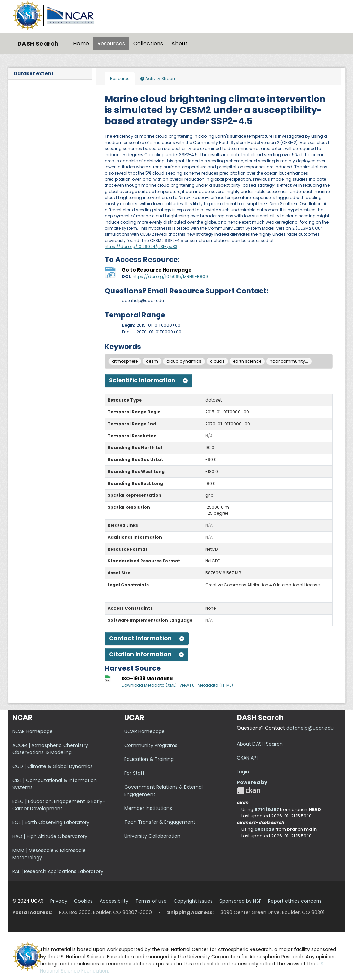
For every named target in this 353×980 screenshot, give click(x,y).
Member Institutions (148, 808)
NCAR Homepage (32, 731)
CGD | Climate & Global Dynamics (52, 766)
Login (243, 772)
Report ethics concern (295, 901)
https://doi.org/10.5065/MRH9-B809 (170, 276)
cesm (152, 361)
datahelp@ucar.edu (310, 728)
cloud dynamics (184, 361)
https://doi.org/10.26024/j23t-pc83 (141, 247)
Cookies (83, 901)
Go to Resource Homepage (157, 270)
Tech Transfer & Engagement (160, 822)
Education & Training (149, 759)
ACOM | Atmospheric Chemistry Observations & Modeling (50, 749)
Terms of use (151, 901)
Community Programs (151, 745)
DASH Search (38, 43)
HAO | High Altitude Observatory (50, 836)
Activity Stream (158, 78)
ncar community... (289, 361)
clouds (217, 361)
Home (81, 43)
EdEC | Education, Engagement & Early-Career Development (59, 805)
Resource (120, 78)
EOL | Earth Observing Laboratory (51, 822)
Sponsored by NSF (240, 901)
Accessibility (114, 901)
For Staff (135, 773)
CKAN (248, 790)
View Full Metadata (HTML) (206, 685)
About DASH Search (260, 744)
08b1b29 (264, 829)
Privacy (59, 901)
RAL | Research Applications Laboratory (58, 871)
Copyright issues (193, 901)
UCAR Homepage (145, 731)
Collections (148, 43)
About (179, 43)
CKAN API (247, 758)
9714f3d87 (267, 809)
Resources (111, 43)
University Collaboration (152, 836)
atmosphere (125, 361)
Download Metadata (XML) (149, 685)
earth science (247, 361)
